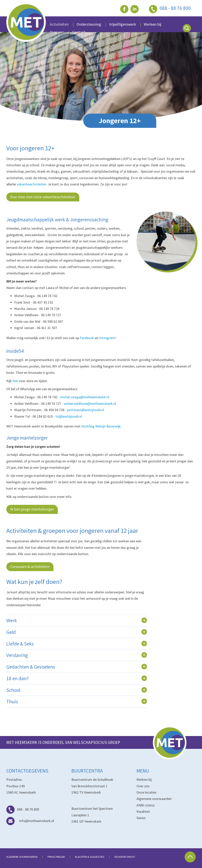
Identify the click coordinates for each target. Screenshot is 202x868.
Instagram (107, 338)
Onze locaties (146, 792)
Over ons (143, 786)
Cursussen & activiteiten (30, 567)
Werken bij (144, 780)
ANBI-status (146, 805)
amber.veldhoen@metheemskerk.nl (90, 404)
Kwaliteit (143, 811)
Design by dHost (125, 857)
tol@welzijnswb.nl (69, 416)
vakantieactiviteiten (31, 184)
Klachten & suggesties (90, 857)
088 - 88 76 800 (23, 809)
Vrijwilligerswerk (123, 24)
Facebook (87, 338)
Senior (141, 818)
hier (15, 381)
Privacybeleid (56, 857)
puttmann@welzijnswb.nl (86, 410)
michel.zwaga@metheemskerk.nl (85, 397)
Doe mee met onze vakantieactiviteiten (43, 197)
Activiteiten (59, 24)
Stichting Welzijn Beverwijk (101, 426)
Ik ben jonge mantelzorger (32, 509)
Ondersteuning (89, 24)
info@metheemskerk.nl (30, 821)
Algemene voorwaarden (154, 799)
